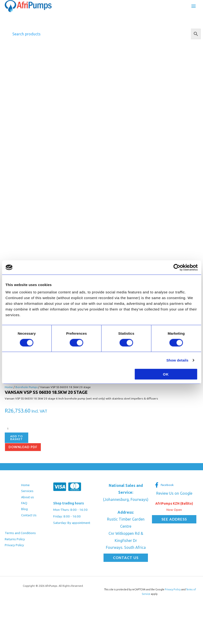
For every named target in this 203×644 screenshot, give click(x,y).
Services (27, 491)
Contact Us (29, 515)
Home (9, 387)
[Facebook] (164, 485)
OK (166, 374)
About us (28, 497)
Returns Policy (15, 539)
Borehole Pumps (26, 387)
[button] (126, 558)
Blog (24, 509)
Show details (177, 360)
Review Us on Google (174, 493)
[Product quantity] (28, 429)
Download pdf (23, 447)
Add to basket (17, 438)
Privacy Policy (14, 545)
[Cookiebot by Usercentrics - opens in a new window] (177, 267)
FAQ (24, 503)
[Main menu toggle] (194, 6)
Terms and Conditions (20, 533)
